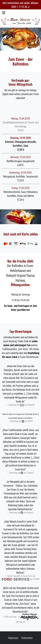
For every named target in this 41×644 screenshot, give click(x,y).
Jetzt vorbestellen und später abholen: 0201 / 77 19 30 (21, 5)
